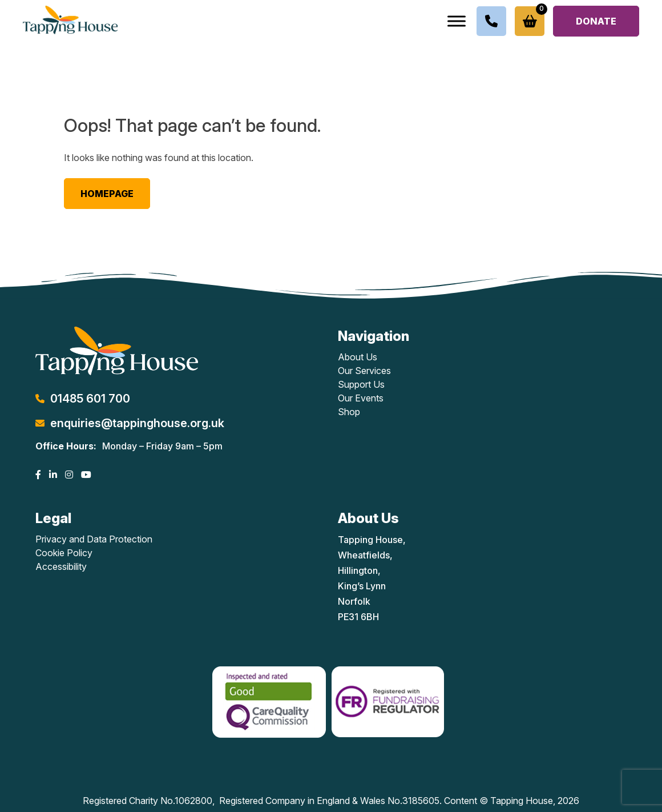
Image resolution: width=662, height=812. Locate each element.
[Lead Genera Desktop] (70, 19)
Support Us (361, 384)
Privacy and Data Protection (94, 539)
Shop (349, 412)
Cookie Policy (64, 553)
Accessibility (61, 566)
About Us (358, 357)
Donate (596, 21)
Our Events (361, 398)
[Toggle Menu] (457, 21)
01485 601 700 (90, 399)
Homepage (107, 194)
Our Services (364, 371)
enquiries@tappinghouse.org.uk (137, 423)
